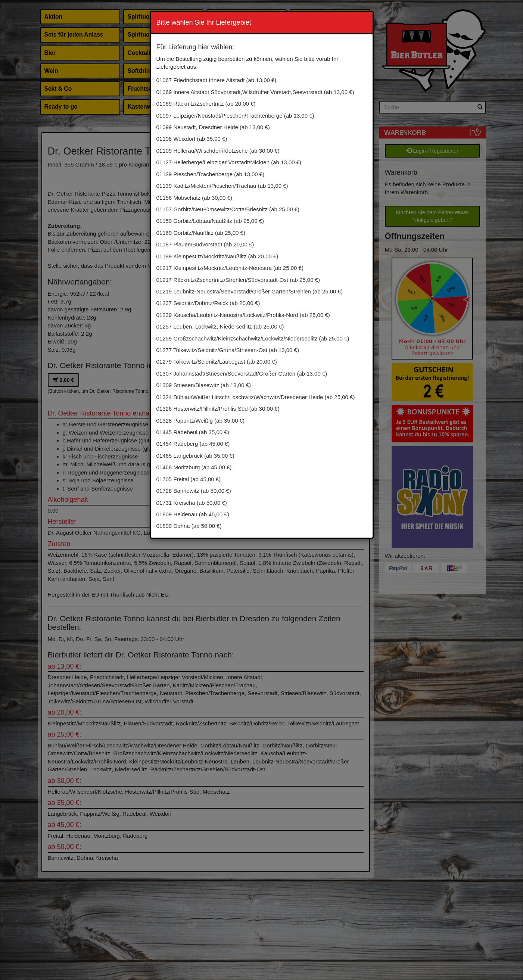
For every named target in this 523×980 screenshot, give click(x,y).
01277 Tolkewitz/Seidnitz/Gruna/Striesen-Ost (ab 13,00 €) (228, 350)
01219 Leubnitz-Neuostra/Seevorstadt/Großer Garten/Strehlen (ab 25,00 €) (250, 291)
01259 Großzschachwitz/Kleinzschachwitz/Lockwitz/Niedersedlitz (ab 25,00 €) (253, 338)
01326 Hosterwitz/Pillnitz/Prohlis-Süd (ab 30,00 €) (218, 409)
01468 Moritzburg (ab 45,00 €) (194, 467)
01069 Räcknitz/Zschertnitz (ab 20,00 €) (206, 104)
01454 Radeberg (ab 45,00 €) (193, 444)
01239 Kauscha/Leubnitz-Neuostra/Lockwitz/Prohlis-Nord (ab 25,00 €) (243, 315)
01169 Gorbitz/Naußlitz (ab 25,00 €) (201, 233)
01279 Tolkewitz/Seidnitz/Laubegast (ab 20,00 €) (217, 362)
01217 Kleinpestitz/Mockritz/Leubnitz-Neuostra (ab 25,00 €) (230, 268)
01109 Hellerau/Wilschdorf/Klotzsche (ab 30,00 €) (218, 151)
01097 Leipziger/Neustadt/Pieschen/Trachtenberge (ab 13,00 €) (235, 116)
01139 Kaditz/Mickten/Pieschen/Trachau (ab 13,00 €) (222, 186)
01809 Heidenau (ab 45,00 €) (193, 514)
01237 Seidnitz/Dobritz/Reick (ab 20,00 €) (208, 303)
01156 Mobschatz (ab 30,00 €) (194, 198)
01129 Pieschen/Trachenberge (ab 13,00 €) (211, 174)
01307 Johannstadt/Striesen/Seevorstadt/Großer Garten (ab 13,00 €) (242, 374)
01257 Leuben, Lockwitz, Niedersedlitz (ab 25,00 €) (220, 326)
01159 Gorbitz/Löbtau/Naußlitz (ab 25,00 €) (210, 221)
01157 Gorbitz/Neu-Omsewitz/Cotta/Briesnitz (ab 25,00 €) (228, 209)
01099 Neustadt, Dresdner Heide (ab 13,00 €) (213, 127)
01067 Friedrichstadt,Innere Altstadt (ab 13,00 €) (217, 80)
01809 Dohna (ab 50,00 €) (189, 526)
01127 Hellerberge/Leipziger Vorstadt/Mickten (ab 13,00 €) (229, 162)
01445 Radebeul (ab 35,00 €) (193, 432)
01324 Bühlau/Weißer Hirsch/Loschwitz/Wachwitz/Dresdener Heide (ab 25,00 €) (256, 397)
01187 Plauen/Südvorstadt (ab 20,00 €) (205, 244)
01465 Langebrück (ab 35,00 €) (195, 456)
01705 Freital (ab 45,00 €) (189, 479)
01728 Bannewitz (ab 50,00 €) (194, 491)
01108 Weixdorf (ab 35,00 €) (192, 139)
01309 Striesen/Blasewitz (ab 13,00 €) (204, 385)
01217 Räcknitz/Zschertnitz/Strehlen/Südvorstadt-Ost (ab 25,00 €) (238, 280)
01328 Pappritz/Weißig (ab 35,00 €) (201, 421)
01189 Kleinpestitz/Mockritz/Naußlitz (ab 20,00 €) (217, 256)
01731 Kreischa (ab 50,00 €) (192, 503)
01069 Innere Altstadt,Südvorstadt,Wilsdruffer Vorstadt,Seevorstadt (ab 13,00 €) (255, 92)
